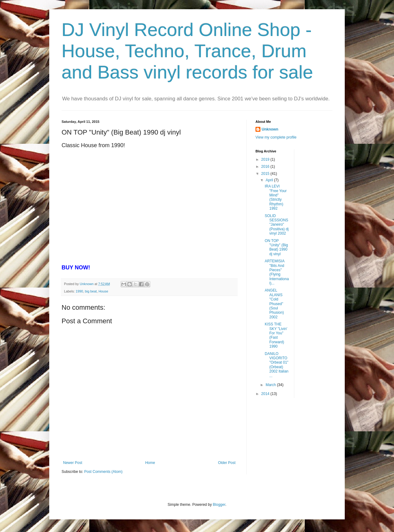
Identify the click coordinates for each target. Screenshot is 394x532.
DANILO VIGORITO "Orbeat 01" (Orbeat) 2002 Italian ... (277, 365)
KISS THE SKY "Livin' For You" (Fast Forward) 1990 (276, 335)
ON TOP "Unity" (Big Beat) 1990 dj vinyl (276, 247)
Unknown (270, 129)
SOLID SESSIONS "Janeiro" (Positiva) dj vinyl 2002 (277, 225)
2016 (266, 167)
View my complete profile (276, 137)
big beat (91, 291)
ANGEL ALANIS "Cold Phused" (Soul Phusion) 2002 (274, 304)
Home (150, 463)
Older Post (227, 463)
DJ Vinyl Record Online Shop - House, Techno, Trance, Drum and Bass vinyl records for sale (187, 51)
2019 (266, 159)
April (270, 180)
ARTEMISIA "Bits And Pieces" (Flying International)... (277, 272)
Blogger (219, 505)
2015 (266, 174)
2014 (266, 394)
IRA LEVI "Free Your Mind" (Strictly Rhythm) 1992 (276, 197)
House (103, 291)
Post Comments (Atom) (103, 472)
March (271, 385)
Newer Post (73, 463)
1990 (79, 291)
